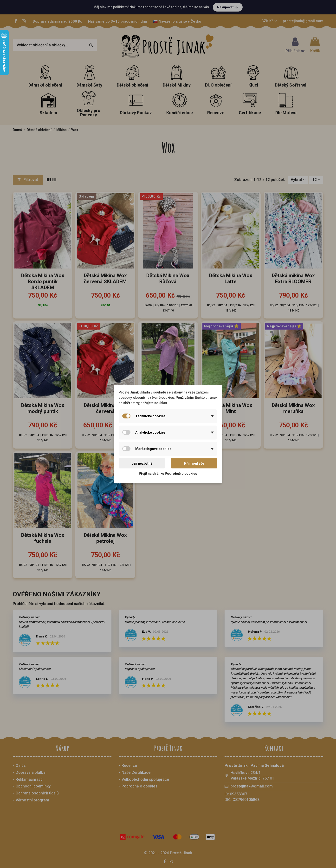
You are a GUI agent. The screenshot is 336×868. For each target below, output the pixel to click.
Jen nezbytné (142, 463)
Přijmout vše (194, 463)
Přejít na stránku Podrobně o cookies (168, 474)
